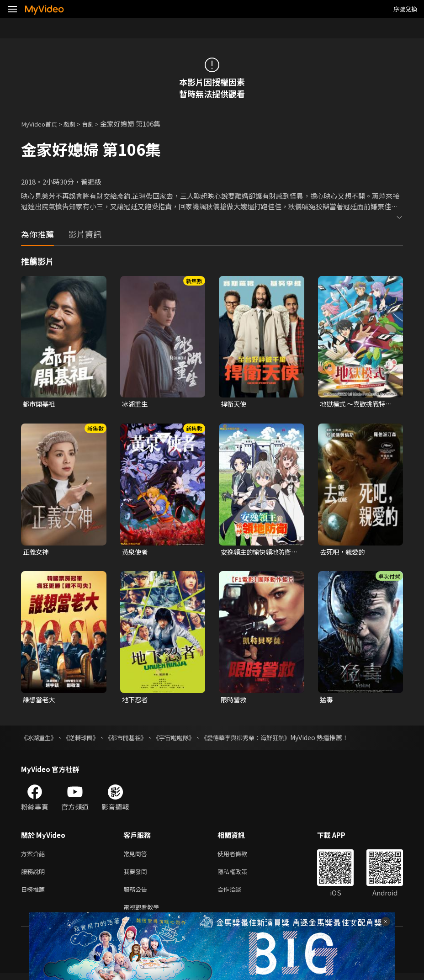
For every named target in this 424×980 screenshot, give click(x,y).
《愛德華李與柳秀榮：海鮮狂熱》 (261, 739)
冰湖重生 (136, 404)
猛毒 (327, 701)
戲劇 (76, 124)
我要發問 (137, 875)
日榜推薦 (35, 894)
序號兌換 (405, 9)
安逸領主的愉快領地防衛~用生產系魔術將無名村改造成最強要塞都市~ (258, 553)
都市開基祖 (40, 404)
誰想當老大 (40, 701)
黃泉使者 (136, 553)
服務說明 (35, 875)
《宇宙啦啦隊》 (184, 739)
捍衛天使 (234, 404)
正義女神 (37, 553)
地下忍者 (136, 701)
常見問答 (137, 856)
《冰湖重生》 (40, 739)
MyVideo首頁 (42, 124)
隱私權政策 (240, 875)
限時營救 (234, 701)
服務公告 (137, 894)
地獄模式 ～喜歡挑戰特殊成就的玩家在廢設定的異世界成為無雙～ (358, 404)
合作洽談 (237, 894)
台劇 (96, 124)
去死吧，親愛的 (344, 553)
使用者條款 (240, 856)
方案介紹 (35, 856)
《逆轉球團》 (85, 739)
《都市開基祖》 (133, 739)
